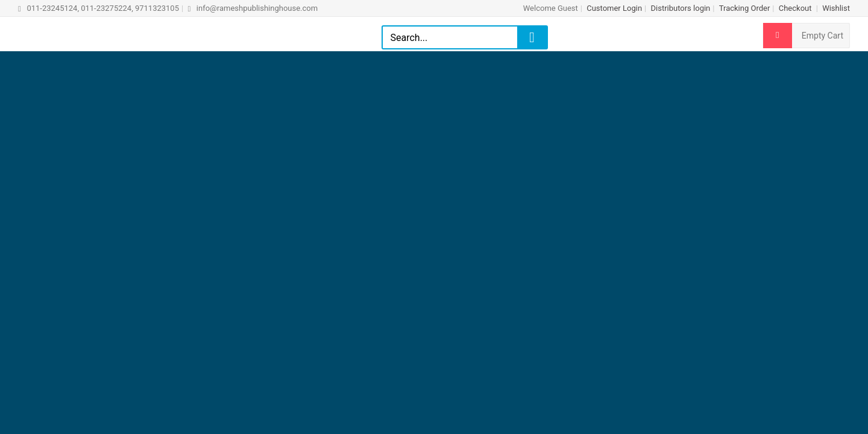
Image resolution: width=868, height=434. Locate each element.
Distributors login (680, 8)
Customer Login (614, 8)
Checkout (796, 8)
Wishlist (836, 8)
